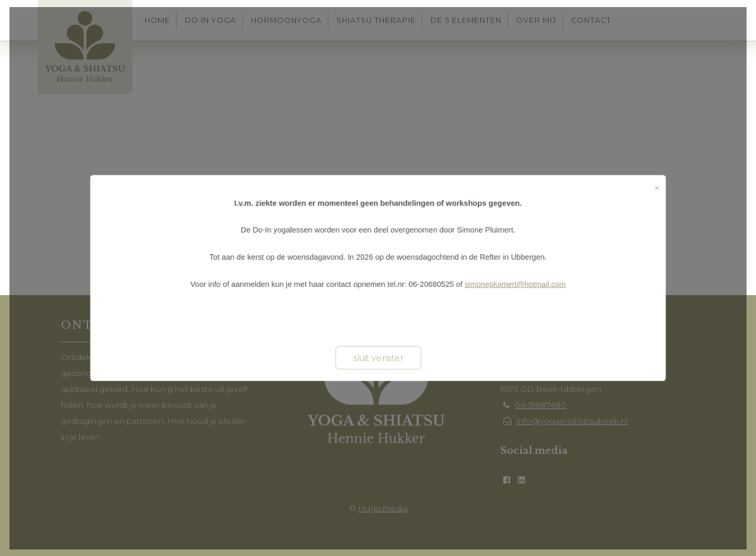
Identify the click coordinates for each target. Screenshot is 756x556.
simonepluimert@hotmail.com (523, 284)
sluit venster (378, 362)
